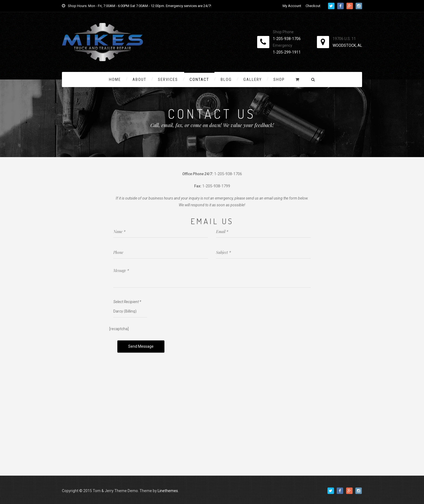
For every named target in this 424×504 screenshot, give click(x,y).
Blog (226, 79)
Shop (279, 79)
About (139, 79)
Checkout (313, 6)
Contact (199, 79)
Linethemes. (168, 489)
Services (168, 79)
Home (115, 79)
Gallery (253, 79)
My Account (292, 6)
